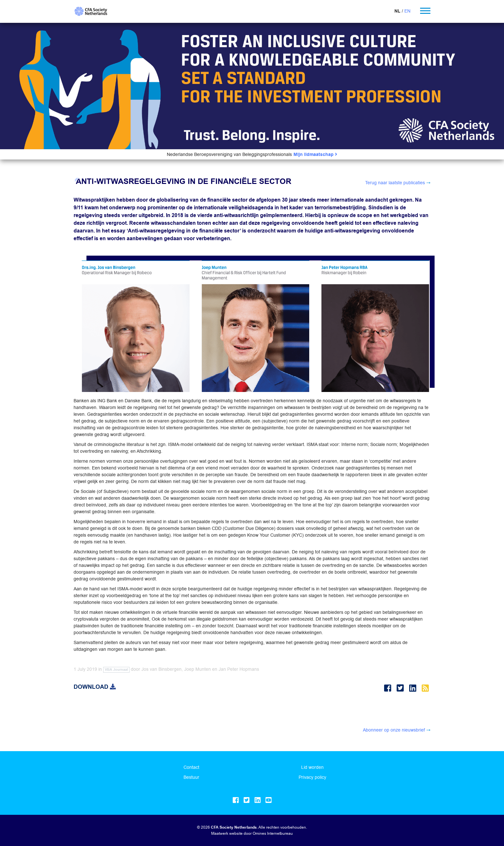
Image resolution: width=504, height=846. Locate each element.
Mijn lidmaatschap (315, 155)
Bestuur (191, 777)
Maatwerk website (227, 833)
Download (95, 687)
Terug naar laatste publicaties (395, 183)
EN (407, 11)
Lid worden (312, 767)
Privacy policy (312, 777)
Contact (191, 767)
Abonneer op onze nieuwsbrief (394, 730)
